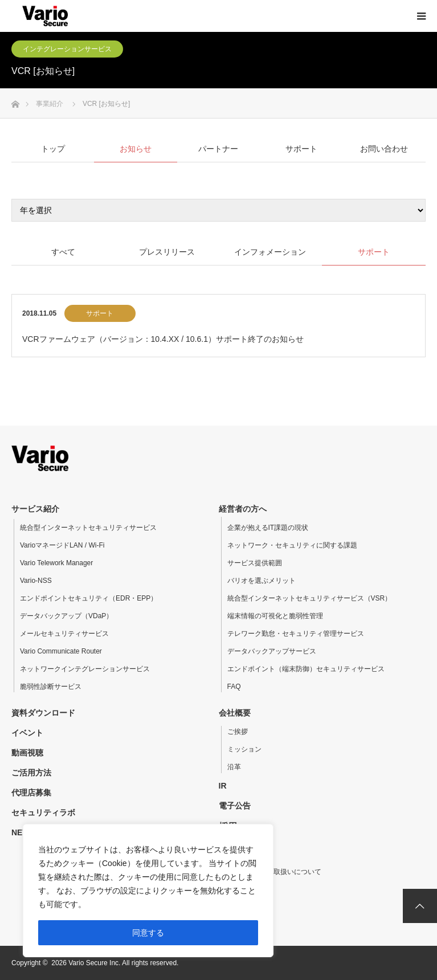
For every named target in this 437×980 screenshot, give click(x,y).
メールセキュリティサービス (64, 634)
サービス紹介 (35, 509)
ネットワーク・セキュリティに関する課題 (292, 545)
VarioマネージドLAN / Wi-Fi (62, 545)
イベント (27, 733)
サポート (100, 313)
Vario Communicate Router (61, 651)
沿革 (234, 767)
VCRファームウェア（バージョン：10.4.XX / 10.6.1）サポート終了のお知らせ (163, 339)
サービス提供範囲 (255, 563)
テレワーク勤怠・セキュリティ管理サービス (296, 634)
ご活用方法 (31, 773)
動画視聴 (27, 753)
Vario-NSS (36, 581)
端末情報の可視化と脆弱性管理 (275, 616)
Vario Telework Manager (56, 563)
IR (223, 786)
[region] (148, 891)
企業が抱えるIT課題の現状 (268, 528)
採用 (228, 826)
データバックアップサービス (272, 651)
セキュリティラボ (43, 812)
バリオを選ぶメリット (262, 581)
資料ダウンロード (43, 713)
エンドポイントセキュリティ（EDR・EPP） (89, 598)
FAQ (234, 687)
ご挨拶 (238, 732)
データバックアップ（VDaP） (66, 616)
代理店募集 (31, 793)
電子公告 (235, 806)
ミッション (244, 749)
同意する (148, 933)
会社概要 (235, 713)
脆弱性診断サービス (51, 687)
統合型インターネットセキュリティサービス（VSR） (310, 598)
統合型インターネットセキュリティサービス (88, 528)
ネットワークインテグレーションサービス (85, 669)
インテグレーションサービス (67, 49)
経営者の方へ (243, 509)
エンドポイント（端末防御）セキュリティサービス (306, 669)
